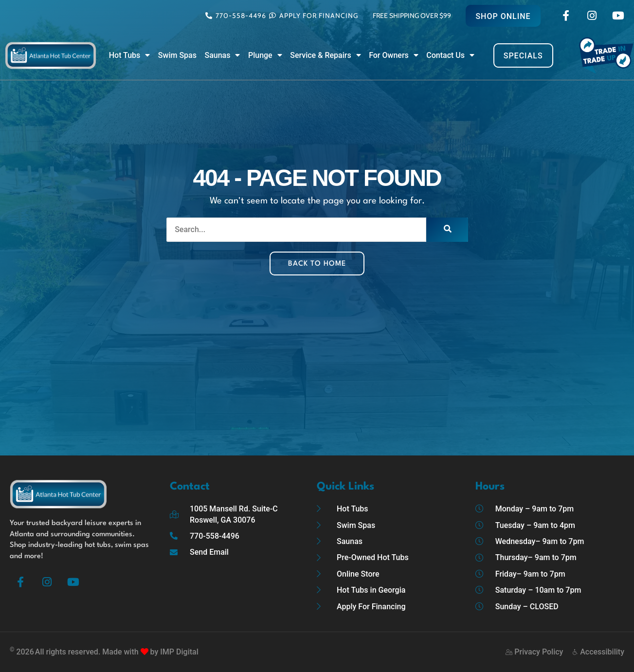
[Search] (447, 230)
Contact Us (450, 55)
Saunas (222, 55)
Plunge (265, 55)
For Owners (394, 55)
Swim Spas (177, 55)
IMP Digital (179, 652)
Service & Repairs (325, 55)
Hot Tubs (130, 55)
